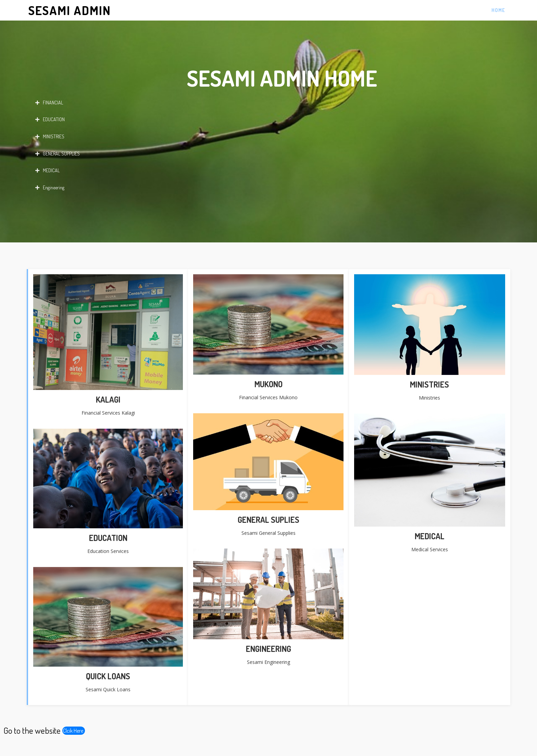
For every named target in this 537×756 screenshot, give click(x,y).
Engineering (50, 188)
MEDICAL (47, 171)
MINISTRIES (50, 137)
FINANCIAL (49, 103)
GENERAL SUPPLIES (58, 154)
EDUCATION (50, 119)
